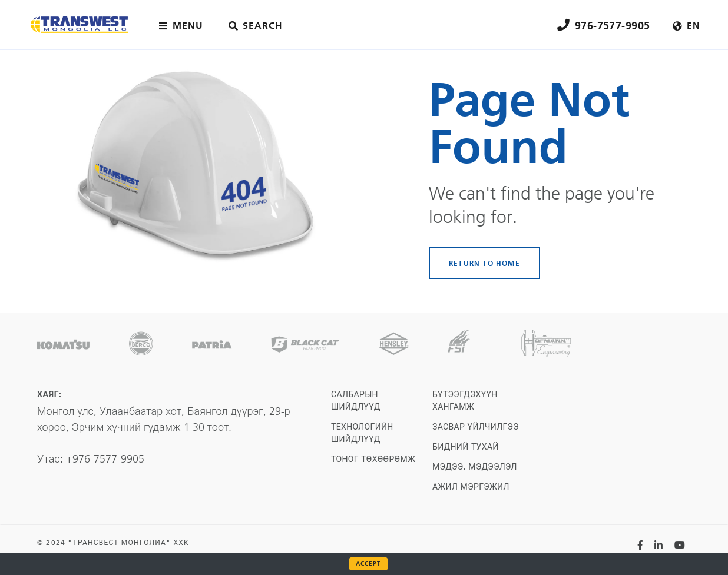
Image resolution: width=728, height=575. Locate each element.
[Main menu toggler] (183, 26)
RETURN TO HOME (484, 263)
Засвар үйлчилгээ (476, 427)
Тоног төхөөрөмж (373, 459)
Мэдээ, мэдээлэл (475, 467)
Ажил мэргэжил (471, 487)
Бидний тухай (466, 447)
